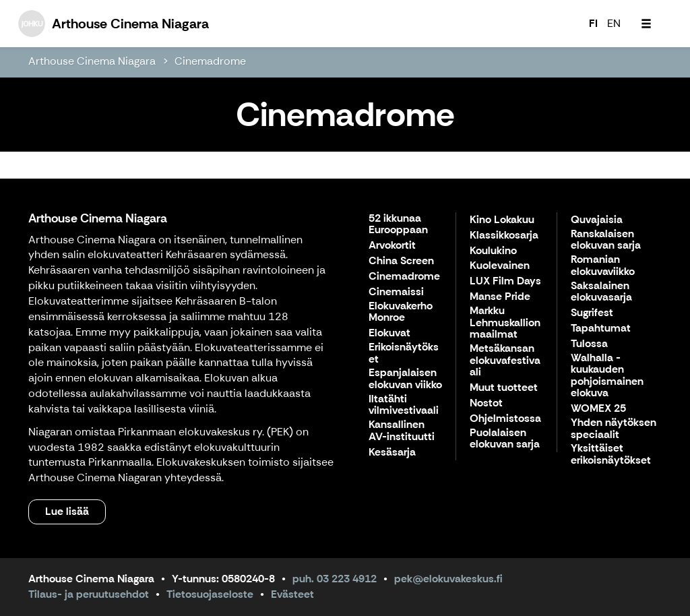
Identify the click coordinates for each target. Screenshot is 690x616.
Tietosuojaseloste (210, 594)
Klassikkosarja (504, 236)
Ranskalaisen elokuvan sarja (606, 240)
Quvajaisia (597, 220)
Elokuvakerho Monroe (401, 312)
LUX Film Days (505, 281)
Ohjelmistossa (505, 419)
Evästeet (292, 594)
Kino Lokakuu (502, 220)
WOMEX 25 (598, 409)
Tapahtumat (601, 329)
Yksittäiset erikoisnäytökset (611, 455)
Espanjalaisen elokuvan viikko (405, 379)
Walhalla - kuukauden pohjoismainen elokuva (607, 376)
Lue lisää (67, 511)
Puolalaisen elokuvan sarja (505, 439)
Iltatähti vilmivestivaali (404, 405)
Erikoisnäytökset (404, 353)
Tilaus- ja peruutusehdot (89, 594)
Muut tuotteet (504, 388)
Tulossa (589, 344)
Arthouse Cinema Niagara (92, 61)
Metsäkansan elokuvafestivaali (505, 361)
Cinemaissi (396, 292)
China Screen (401, 261)
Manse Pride (500, 297)
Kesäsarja (392, 453)
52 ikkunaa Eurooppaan (398, 225)
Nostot (486, 403)
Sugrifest (592, 313)
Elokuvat (389, 333)
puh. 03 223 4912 (335, 579)
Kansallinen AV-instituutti (402, 431)
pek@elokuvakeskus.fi (448, 579)
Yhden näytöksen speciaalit (614, 429)
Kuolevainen (500, 266)
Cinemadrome (210, 61)
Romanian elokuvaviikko (603, 266)
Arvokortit (392, 246)
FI (593, 23)
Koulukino (493, 251)
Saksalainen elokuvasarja (601, 292)
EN (614, 23)
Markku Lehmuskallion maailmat (505, 323)
